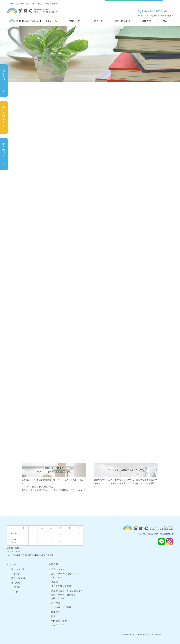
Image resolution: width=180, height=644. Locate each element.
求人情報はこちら (4, 154)
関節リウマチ (58, 569)
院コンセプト (75, 21)
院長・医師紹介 (122, 21)
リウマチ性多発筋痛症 (62, 586)
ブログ (15, 592)
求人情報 (16, 583)
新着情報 (16, 587)
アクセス (98, 21)
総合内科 (56, 603)
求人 (165, 21)
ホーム (13, 564)
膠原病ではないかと (67, 591)
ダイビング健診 (59, 625)
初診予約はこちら (4, 80)
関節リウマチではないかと (65, 576)
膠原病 (54, 582)
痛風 (53, 616)
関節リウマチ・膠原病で (63, 597)
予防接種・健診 (59, 621)
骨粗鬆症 (56, 612)
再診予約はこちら (4, 117)
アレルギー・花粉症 (61, 607)
